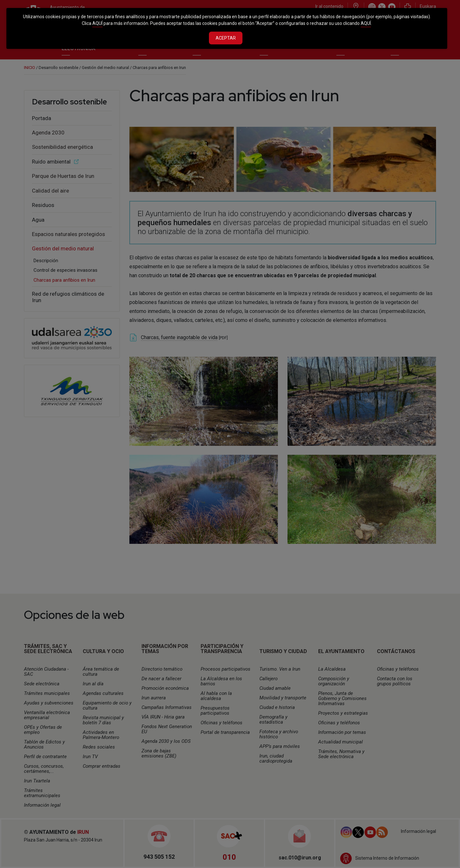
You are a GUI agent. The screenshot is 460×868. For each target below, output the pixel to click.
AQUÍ (97, 23)
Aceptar (226, 38)
